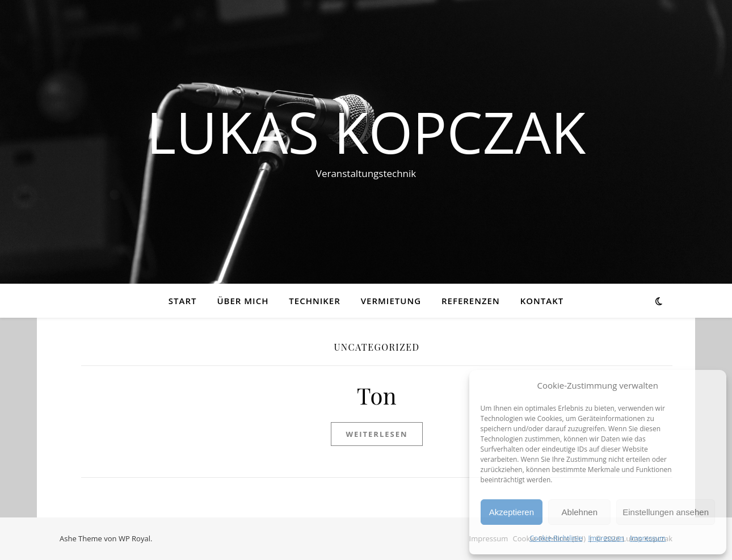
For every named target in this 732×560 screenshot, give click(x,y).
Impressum (606, 538)
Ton (377, 395)
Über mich (243, 301)
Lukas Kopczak (366, 132)
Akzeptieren (512, 512)
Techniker (314, 301)
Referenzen (471, 301)
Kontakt (542, 301)
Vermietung (391, 301)
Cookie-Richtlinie (556, 538)
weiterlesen (376, 434)
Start (183, 301)
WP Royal (134, 538)
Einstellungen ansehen (666, 512)
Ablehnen (580, 512)
